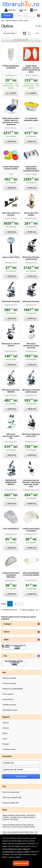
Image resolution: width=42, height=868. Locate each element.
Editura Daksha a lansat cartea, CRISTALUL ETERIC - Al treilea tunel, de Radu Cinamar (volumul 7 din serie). (19, 817)
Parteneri (6, 744)
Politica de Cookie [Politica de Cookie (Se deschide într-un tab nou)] (15, 849)
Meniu (34, 10)
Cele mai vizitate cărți (11, 803)
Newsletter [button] (7, 756)
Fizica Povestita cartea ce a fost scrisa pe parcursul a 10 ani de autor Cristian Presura (19, 826)
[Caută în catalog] (38, 16)
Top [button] (4, 786)
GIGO (31, 128)
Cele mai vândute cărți (11, 792)
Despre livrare (8, 699)
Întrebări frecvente (9, 705)
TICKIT (11, 174)
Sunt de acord (21, 863)
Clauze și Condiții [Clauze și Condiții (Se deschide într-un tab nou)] (23, 852)
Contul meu (10, 10)
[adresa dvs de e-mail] (21, 770)
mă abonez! (21, 776)
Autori (5, 739)
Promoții (6, 728)
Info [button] (4, 672)
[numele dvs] (21, 763)
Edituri (5, 733)
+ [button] (39, 624)
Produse (7, 16)
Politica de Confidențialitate (13, 689)
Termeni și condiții (9, 678)
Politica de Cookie (9, 683)
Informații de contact (10, 710)
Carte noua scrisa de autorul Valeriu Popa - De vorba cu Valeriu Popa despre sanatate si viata (20, 833)
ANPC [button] (6, 640)
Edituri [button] (6, 632)
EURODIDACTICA (11, 75)
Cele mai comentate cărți (12, 797)
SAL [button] (5, 656)
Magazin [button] (6, 717)
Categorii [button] (8, 624)
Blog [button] (5, 810)
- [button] (39, 640)
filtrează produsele (21, 40)
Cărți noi (6, 723)
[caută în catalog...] (25, 16)
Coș (23, 10)
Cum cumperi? (8, 694)
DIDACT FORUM (31, 75)
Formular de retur (9, 749)
